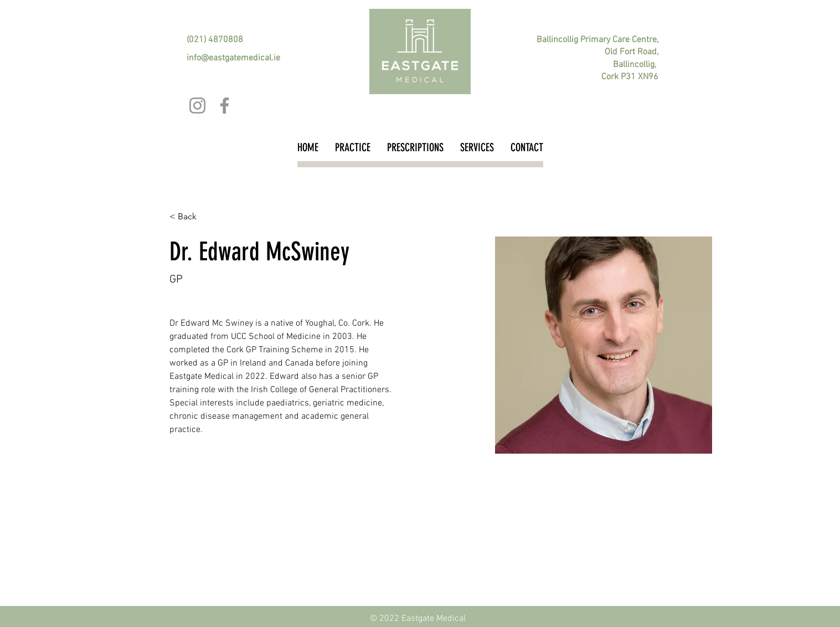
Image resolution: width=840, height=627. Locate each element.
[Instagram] (197, 106)
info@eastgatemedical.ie (233, 58)
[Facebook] (225, 106)
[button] (191, 217)
